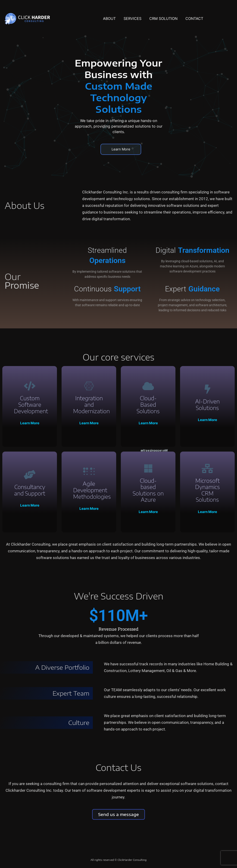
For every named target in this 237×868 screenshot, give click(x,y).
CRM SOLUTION (163, 18)
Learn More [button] (121, 149)
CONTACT (194, 18)
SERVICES (133, 18)
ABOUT (109, 18)
